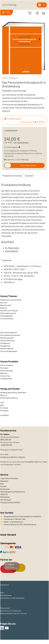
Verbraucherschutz (8, 340)
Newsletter (4, 481)
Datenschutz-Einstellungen (11, 611)
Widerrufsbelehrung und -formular (14, 613)
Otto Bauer (4, 410)
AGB (2, 593)
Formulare (4, 368)
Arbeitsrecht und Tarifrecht (11, 300)
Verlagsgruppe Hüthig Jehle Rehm (13, 392)
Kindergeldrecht (7, 316)
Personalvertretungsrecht (10, 335)
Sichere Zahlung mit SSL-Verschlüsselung (20, 524)
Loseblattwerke (14, 119)
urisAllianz (5, 415)
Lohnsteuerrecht (7, 319)
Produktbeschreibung (12, 176)
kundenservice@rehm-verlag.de (13, 457)
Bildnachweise (6, 595)
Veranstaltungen (7, 371)
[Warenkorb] (44, 13)
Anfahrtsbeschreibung (9, 398)
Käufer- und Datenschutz (13, 522)
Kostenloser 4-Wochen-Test (15, 519)
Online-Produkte (7, 365)
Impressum (5, 585)
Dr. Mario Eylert (12, 248)
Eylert (5, 78)
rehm (20, 279)
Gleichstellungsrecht (8, 313)
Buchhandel (5, 489)
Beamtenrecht (6, 305)
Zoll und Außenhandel (9, 351)
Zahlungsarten (8, 543)
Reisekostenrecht (7, 338)
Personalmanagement (9, 332)
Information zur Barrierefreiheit (12, 598)
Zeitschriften (5, 376)
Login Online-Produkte (9, 478)
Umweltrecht (5, 343)
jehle (2, 405)
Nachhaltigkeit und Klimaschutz (13, 492)
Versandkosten (23, 142)
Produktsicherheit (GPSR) (10, 502)
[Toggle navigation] (4, 13)
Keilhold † (14, 78)
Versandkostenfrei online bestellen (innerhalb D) (22, 516)
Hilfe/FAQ (4, 494)
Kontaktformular (32, 462)
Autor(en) (29, 176)
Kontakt (3, 486)
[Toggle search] (8, 13)
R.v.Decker (4, 408)
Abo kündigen (6, 500)
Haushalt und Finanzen (9, 311)
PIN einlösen (5, 497)
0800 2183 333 (6, 440)
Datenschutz (5, 608)
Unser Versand (8, 535)
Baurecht (4, 303)
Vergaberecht (5, 346)
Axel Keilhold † (12, 251)
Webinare (4, 373)
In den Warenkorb (28, 165)
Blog (2, 484)
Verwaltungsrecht (7, 348)
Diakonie (4, 308)
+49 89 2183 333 (6, 445)
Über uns (4, 395)
